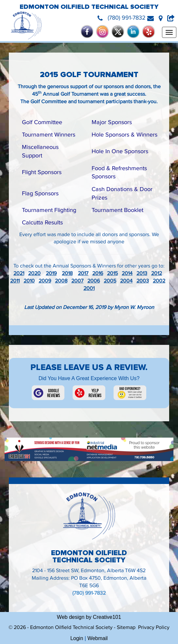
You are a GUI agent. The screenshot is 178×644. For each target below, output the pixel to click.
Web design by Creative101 (89, 617)
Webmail (98, 638)
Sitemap (126, 628)
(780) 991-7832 (89, 593)
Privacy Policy (154, 628)
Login (77, 638)
